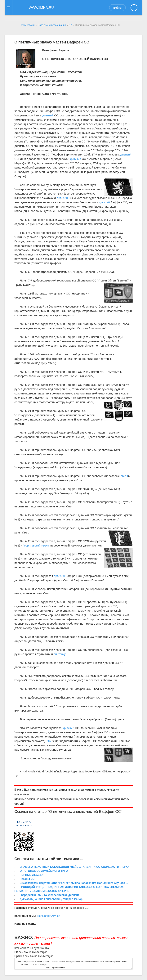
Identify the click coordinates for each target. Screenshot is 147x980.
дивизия (76, 159)
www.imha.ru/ (28, 25)
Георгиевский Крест (36, 545)
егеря (124, 476)
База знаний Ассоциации (52, 25)
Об (49, 741)
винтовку (59, 654)
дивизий (48, 115)
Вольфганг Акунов (49, 916)
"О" (70, 25)
